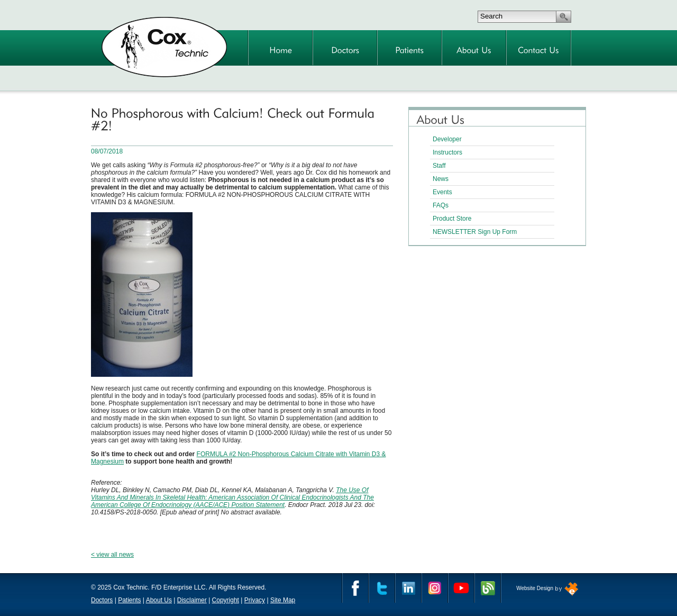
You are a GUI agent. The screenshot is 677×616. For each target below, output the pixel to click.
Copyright (226, 600)
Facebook (355, 588)
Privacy (255, 600)
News (441, 179)
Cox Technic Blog (488, 588)
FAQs (441, 205)
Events (442, 192)
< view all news (112, 555)
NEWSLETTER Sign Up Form (475, 232)
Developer (447, 139)
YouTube (461, 588)
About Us (159, 600)
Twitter (382, 588)
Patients (129, 600)
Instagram (435, 588)
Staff (439, 166)
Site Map (283, 600)
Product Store (452, 219)
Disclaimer (192, 600)
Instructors (447, 152)
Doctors (102, 600)
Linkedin (408, 588)
